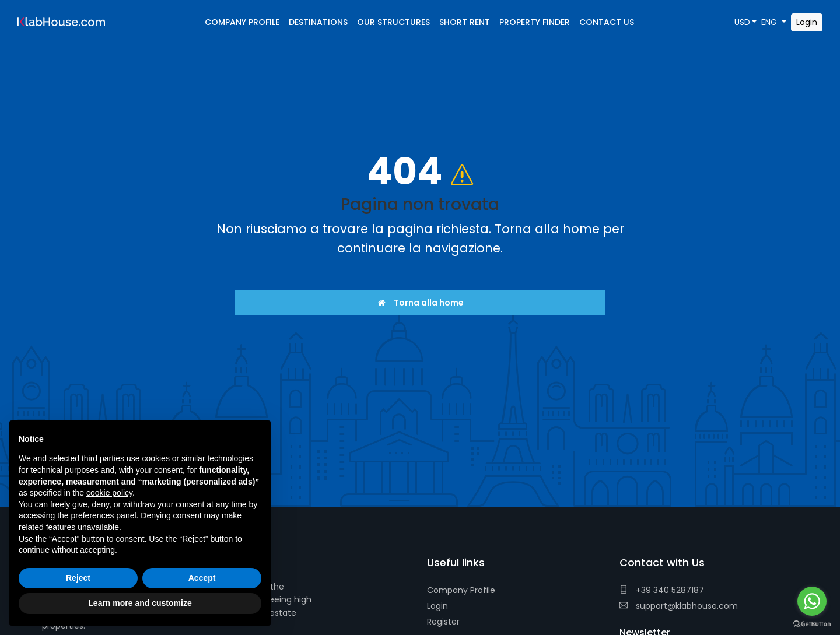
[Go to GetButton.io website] (812, 623)
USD (742, 22)
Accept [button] (202, 578)
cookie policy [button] (109, 493)
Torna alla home (420, 303)
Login (437, 606)
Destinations (318, 22)
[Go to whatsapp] (812, 601)
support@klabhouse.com (679, 606)
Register (443, 622)
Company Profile (461, 590)
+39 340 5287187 (662, 590)
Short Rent (465, 22)
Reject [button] (78, 578)
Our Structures (393, 22)
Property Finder (535, 22)
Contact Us (607, 22)
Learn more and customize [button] (140, 603)
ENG (770, 22)
